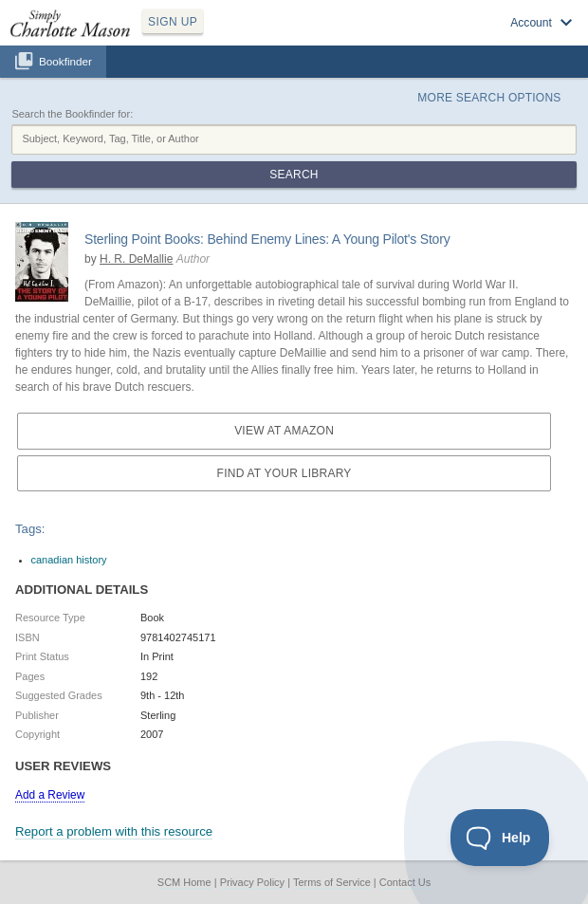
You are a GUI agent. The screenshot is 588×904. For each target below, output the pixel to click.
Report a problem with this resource (114, 831)
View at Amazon (284, 431)
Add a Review (50, 795)
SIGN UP (173, 22)
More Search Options (489, 98)
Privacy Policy (252, 882)
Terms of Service (332, 882)
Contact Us (405, 882)
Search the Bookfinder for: (72, 114)
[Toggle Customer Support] (500, 838)
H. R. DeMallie (136, 259)
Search (294, 175)
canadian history (69, 560)
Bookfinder (65, 61)
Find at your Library (285, 473)
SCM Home (184, 882)
